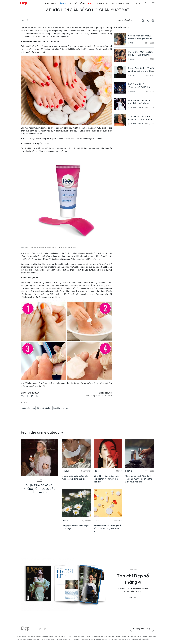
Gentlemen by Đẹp (121, 3)
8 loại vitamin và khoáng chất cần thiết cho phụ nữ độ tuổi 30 (108, 529)
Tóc (131, 43)
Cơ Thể (24, 20)
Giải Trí (73, 3)
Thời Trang (50, 3)
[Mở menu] (153, 3)
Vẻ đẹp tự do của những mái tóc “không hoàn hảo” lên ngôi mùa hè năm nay (140, 39)
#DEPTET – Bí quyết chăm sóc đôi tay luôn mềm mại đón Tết (106, 479)
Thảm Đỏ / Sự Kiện (136, 108)
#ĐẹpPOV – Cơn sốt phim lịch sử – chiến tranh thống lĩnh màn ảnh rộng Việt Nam (141, 55)
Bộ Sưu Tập (134, 92)
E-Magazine (103, 3)
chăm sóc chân (28, 408)
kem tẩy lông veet (61, 408)
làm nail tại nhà (44, 408)
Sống (82, 3)
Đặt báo (138, 3)
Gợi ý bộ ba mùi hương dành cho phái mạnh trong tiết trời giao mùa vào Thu (139, 479)
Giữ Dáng (67, 471)
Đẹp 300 (91, 3)
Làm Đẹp (63, 3)
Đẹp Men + (134, 75)
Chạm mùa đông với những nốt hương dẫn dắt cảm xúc (39, 489)
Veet (22, 248)
